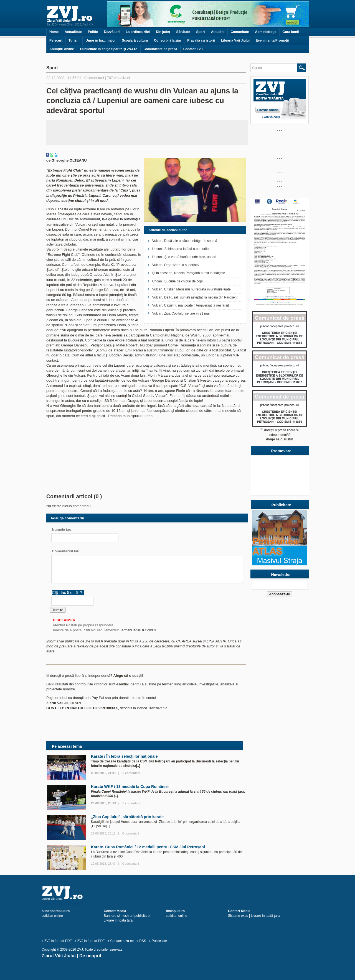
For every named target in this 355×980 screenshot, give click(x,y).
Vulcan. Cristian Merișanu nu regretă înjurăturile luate (192, 289)
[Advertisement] (147, 132)
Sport (200, 32)
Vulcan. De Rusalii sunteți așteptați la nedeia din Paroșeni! (195, 297)
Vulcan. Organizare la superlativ (176, 265)
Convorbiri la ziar (168, 40)
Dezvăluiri (112, 32)
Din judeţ (163, 32)
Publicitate (159, 941)
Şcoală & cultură (135, 40)
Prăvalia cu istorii (201, 40)
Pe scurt (56, 40)
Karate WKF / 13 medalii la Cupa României (130, 787)
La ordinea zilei (138, 32)
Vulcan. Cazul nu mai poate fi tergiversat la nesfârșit (191, 305)
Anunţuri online (62, 49)
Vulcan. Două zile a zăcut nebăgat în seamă (185, 241)
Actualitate (73, 32)
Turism (74, 40)
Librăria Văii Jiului (235, 40)
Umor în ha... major (101, 40)
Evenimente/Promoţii (272, 40)
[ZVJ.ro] (177, 893)
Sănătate (183, 32)
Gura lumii (291, 32)
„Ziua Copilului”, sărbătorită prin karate (127, 817)
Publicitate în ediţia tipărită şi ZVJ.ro (109, 49)
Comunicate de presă (160, 49)
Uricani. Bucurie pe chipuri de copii (178, 281)
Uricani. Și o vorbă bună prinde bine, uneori (184, 257)
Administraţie (266, 32)
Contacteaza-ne (122, 941)
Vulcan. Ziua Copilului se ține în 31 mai (181, 313)
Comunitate (240, 32)
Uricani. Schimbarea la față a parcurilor (181, 249)
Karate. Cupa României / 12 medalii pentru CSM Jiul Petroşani (148, 847)
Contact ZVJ (193, 49)
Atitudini (218, 32)
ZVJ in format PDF (58, 941)
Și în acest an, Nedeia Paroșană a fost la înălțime (189, 273)
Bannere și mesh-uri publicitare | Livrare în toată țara (128, 916)
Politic (93, 32)
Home (54, 32)
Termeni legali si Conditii (138, 630)
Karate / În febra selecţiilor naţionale (124, 756)
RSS (143, 941)
